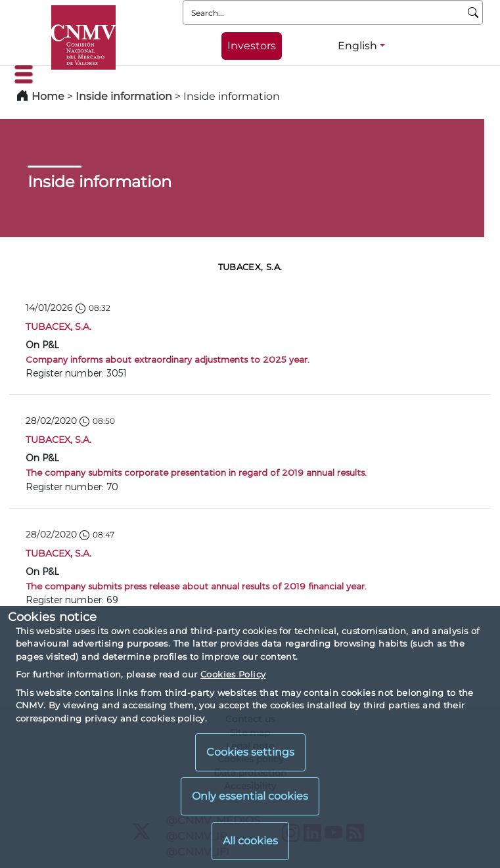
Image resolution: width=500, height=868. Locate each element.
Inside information (124, 96)
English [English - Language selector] (357, 46)
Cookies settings (250, 752)
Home (48, 96)
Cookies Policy (233, 674)
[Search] (473, 12)
